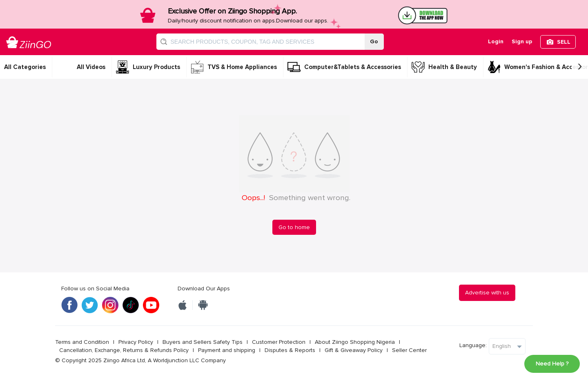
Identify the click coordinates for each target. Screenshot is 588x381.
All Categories (25, 67)
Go (374, 41)
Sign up (522, 41)
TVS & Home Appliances (242, 67)
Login (496, 41)
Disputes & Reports (290, 350)
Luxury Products (156, 67)
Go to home (294, 227)
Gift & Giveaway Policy (354, 350)
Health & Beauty (453, 67)
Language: (473, 345)
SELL (564, 42)
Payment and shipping (227, 350)
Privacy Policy (136, 342)
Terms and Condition (82, 342)
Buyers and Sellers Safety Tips (203, 342)
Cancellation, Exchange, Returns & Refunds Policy (124, 350)
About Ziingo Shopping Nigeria (355, 342)
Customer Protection (279, 342)
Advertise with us (487, 293)
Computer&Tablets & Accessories (353, 67)
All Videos (91, 67)
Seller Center (409, 350)
